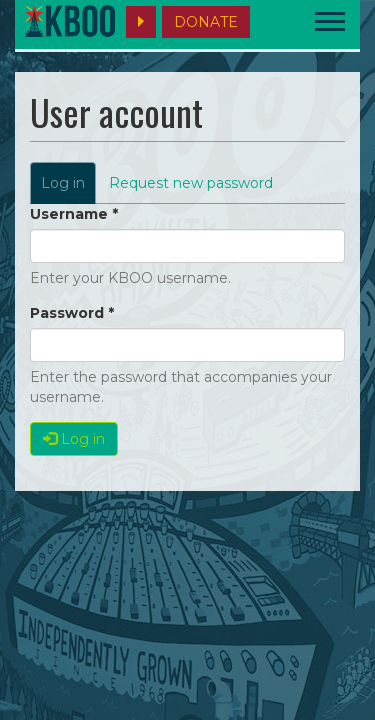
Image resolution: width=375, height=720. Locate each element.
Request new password (191, 183)
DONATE (206, 22)
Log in (68, 188)
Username (74, 214)
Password (72, 313)
